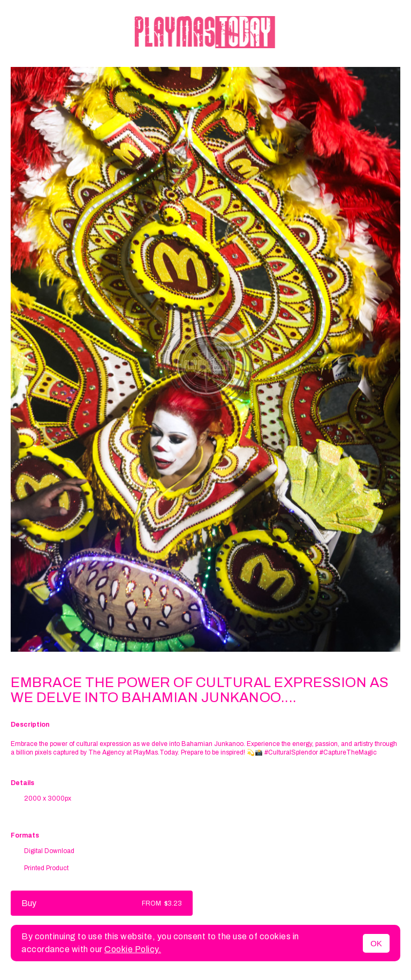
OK (376, 943)
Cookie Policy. (133, 949)
